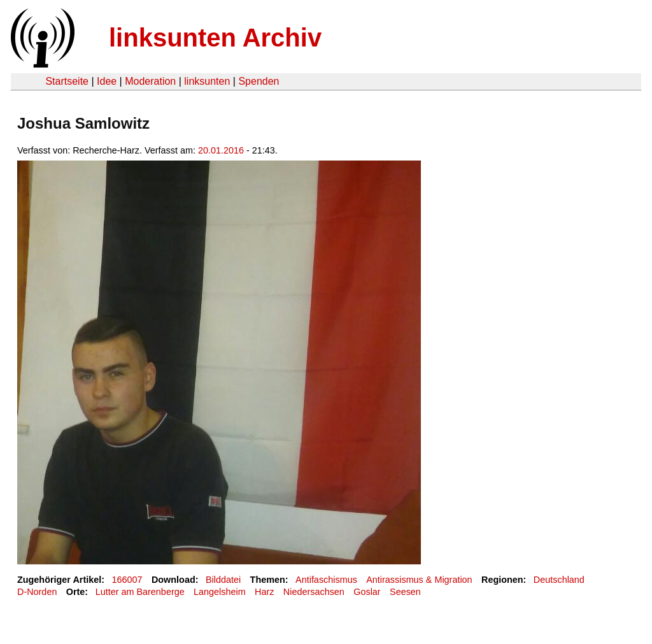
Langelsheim (220, 592)
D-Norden (37, 592)
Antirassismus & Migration (419, 580)
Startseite (67, 81)
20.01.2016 (221, 150)
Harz (264, 592)
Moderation (150, 81)
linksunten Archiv (215, 38)
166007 (127, 580)
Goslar (367, 592)
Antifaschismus (326, 580)
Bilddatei (223, 580)
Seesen (405, 592)
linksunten (207, 81)
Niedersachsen (314, 592)
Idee (107, 81)
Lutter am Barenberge (140, 592)
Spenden (259, 81)
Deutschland (559, 580)
